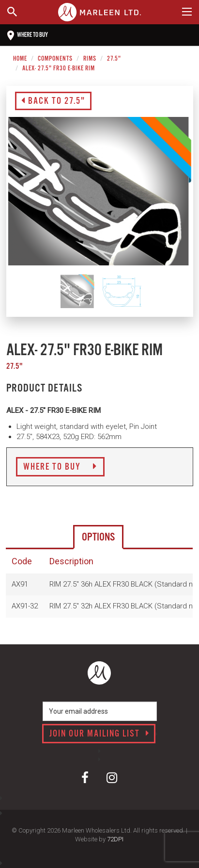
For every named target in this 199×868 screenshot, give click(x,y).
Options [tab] (98, 537)
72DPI (115, 839)
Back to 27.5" (53, 101)
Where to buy (28, 35)
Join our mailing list (99, 734)
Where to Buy (60, 467)
